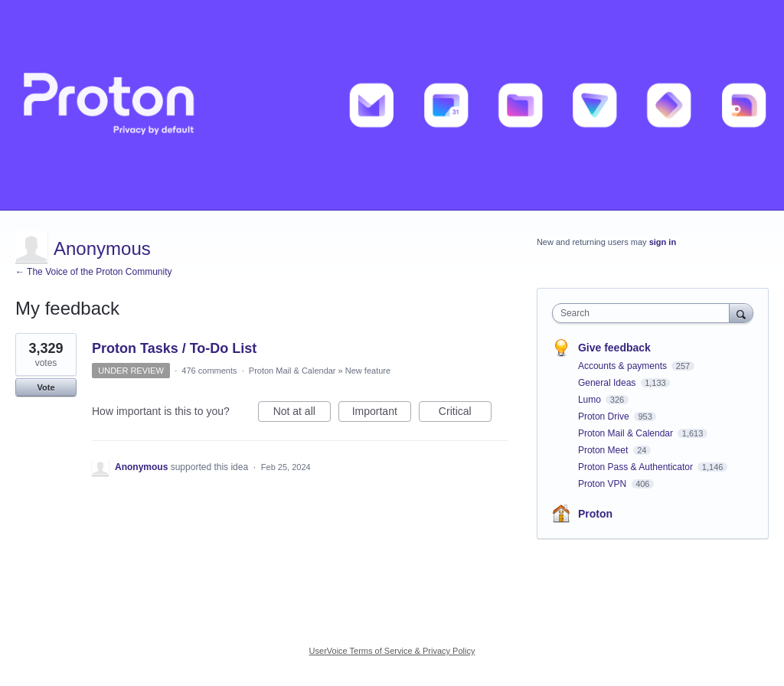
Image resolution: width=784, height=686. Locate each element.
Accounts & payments (624, 366)
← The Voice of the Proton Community (94, 272)
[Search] (741, 313)
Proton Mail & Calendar (292, 371)
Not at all (302, 413)
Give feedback (614, 348)
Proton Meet (604, 450)
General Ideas (608, 383)
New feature (368, 371)
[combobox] (644, 313)
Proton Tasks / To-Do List (174, 348)
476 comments (209, 371)
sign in (663, 242)
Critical (465, 413)
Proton (595, 514)
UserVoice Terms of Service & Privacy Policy (392, 651)
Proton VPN (604, 484)
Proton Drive (605, 416)
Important (382, 413)
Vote (46, 387)
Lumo (591, 400)
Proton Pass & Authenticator (637, 467)
